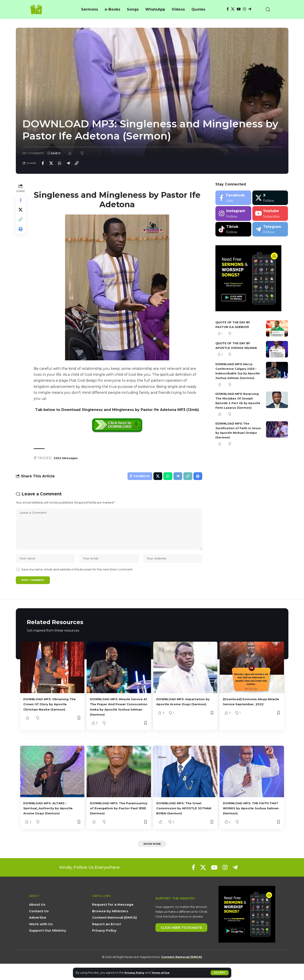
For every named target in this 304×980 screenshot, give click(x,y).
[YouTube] (239, 9)
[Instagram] (244, 9)
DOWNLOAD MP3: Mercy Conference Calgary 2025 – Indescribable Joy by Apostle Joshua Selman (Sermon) (238, 375)
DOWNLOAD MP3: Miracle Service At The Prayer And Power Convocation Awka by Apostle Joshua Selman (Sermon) (117, 720)
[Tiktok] (233, 230)
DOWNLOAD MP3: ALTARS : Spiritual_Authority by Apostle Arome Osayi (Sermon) (52, 823)
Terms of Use (164, 973)
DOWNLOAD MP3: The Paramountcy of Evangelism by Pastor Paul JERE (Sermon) (118, 823)
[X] (233, 9)
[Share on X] (53, 164)
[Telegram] (250, 9)
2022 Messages (67, 460)
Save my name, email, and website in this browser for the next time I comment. (77, 579)
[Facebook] (228, 9)
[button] (219, 973)
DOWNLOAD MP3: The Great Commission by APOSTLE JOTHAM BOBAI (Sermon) (183, 823)
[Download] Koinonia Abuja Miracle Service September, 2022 (249, 714)
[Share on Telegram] (72, 164)
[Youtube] (270, 215)
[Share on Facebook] (43, 164)
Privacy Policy (136, 973)
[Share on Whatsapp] (62, 164)
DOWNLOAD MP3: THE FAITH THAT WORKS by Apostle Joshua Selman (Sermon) (250, 823)
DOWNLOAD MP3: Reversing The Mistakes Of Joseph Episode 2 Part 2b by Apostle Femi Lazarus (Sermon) (239, 409)
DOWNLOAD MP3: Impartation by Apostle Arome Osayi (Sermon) (185, 714)
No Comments (33, 153)
